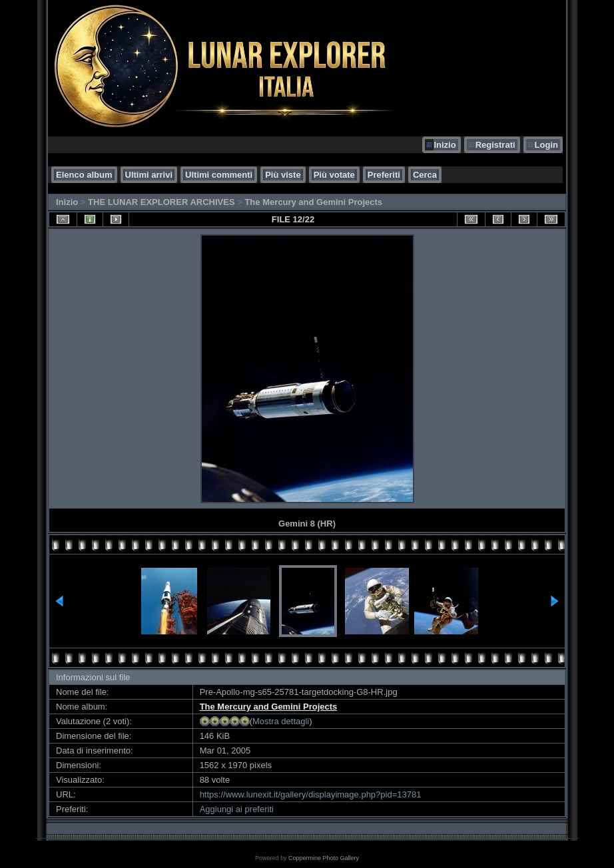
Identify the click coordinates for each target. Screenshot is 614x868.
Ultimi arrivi (149, 175)
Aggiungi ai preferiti (237, 809)
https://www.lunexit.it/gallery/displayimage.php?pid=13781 (311, 794)
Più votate (334, 175)
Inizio (445, 145)
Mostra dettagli (281, 721)
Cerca (425, 175)
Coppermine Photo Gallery (324, 858)
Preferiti (384, 175)
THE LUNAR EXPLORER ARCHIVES (161, 202)
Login (546, 145)
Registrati (495, 145)
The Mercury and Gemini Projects (313, 202)
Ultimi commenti (219, 175)
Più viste (283, 175)
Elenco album (84, 175)
